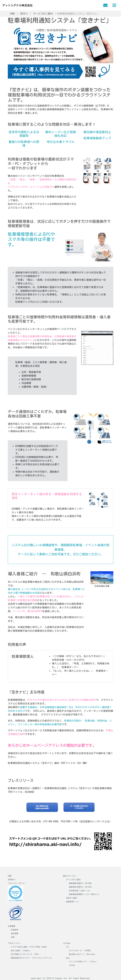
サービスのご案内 (73, 880)
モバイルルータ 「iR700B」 (80, 950)
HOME (10, 876)
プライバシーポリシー (17, 883)
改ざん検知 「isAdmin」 (21, 950)
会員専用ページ (72, 902)
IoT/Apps (67, 943)
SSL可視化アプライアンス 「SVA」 (25, 954)
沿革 (13, 937)
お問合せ (11, 880)
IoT (67, 947)
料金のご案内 (71, 898)
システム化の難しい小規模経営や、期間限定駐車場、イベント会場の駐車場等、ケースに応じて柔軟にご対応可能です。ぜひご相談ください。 (61, 550)
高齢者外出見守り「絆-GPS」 (81, 887)
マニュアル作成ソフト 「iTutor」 (83, 961)
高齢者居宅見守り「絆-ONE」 (81, 883)
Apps (68, 958)
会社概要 (15, 933)
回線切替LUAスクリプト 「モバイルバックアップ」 (32, 958)
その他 (72, 965)
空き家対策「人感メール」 (80, 891)
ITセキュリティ (14, 943)
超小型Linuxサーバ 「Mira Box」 (83, 954)
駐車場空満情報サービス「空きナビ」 (85, 894)
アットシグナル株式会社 (17, 5)
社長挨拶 (15, 930)
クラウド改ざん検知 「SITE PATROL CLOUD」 (29, 947)
